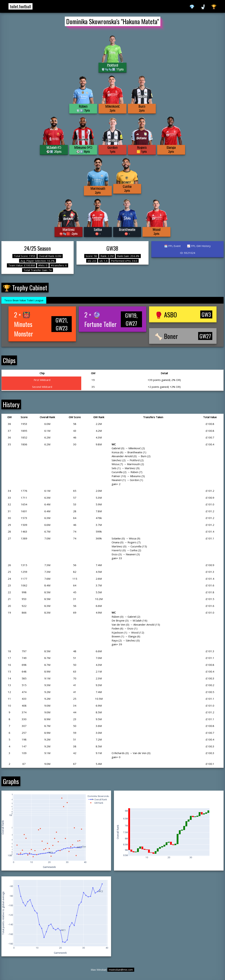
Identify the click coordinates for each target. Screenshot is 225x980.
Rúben (83, 106)
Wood (156, 229)
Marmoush (98, 188)
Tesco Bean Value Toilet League (24, 300)
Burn (142, 106)
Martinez (69, 229)
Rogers (142, 147)
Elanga (171, 147)
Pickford (112, 65)
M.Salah (52, 147)
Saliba (98, 229)
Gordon (112, 147)
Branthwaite (127, 229)
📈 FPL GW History (199, 246)
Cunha (127, 186)
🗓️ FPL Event (172, 246)
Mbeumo (80, 147)
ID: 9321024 (188, 253)
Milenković (112, 106)
